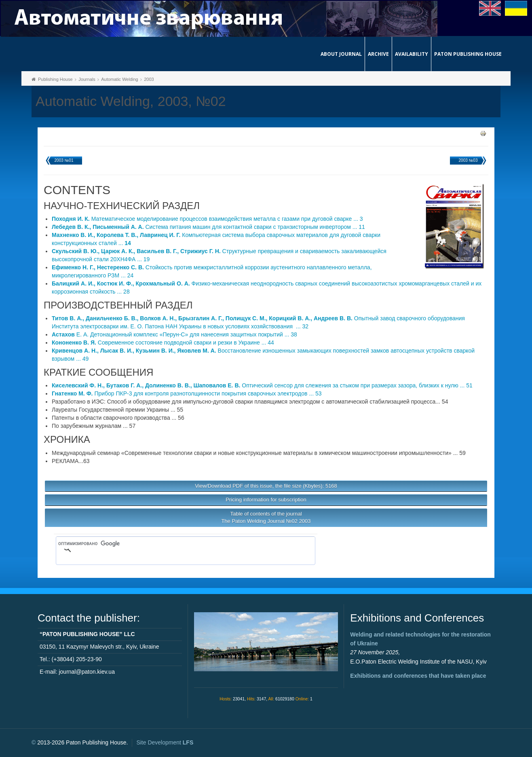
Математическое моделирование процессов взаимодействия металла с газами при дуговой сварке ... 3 (207, 219)
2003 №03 (468, 160)
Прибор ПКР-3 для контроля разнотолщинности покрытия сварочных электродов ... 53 (187, 393)
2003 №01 (64, 160)
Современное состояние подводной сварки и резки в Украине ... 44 (163, 343)
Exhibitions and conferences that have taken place (418, 676)
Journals (87, 79)
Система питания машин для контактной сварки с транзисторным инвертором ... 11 (208, 227)
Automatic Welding (120, 79)
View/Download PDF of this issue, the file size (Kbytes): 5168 (266, 486)
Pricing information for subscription (266, 500)
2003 (149, 79)
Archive (378, 54)
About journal (341, 54)
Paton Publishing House (468, 54)
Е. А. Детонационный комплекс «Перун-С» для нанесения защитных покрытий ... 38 (174, 334)
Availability (412, 54)
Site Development (165, 742)
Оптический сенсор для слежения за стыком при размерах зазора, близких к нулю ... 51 (262, 385)
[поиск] (174, 544)
